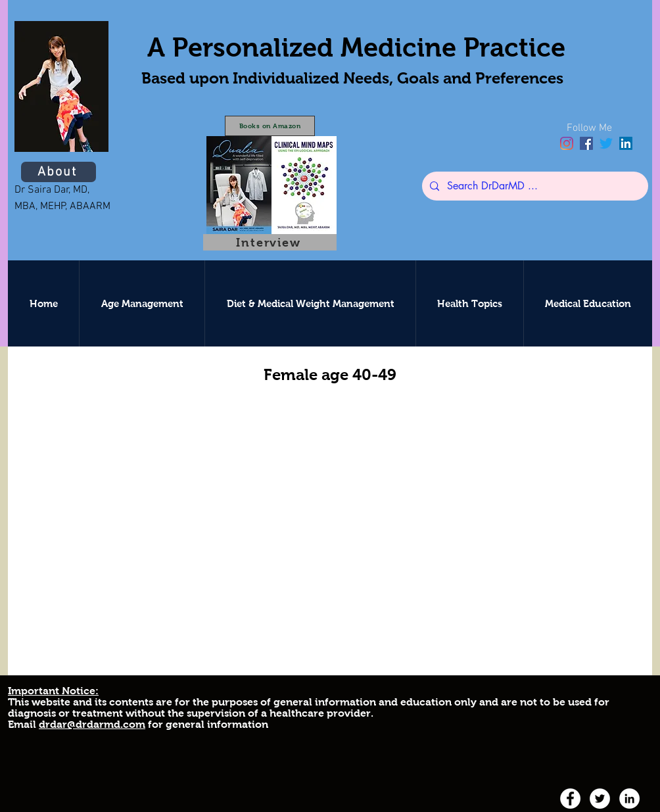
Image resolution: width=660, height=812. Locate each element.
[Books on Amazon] (270, 126)
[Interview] (270, 242)
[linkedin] (626, 143)
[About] (59, 172)
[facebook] (586, 143)
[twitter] (606, 143)
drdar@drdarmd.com (92, 724)
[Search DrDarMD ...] (534, 186)
